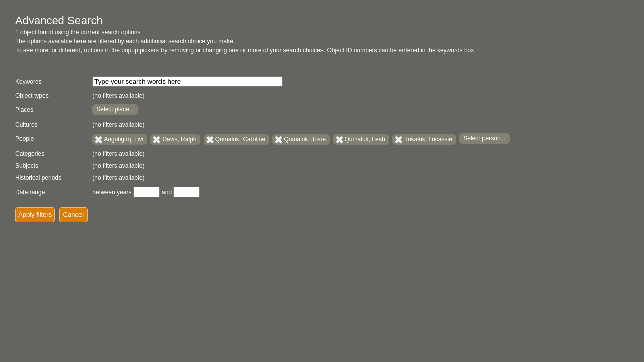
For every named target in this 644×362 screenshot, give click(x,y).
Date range (30, 192)
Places (24, 110)
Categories (30, 154)
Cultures (26, 125)
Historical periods (38, 178)
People (24, 139)
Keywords (28, 82)
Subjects (27, 166)
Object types (32, 96)
